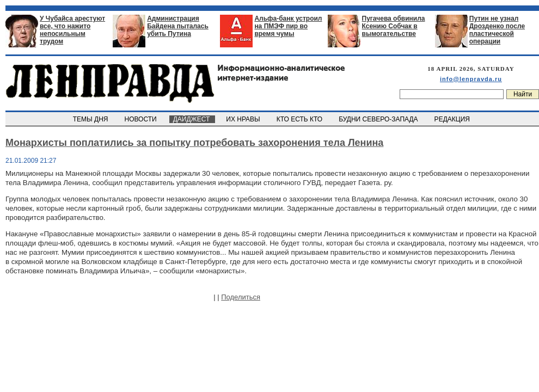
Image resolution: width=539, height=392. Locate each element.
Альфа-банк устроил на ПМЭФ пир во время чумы (288, 26)
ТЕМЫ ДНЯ (91, 119)
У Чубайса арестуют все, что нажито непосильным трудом (72, 30)
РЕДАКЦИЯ (453, 119)
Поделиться (241, 297)
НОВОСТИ (142, 119)
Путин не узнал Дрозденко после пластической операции (497, 30)
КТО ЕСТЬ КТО (300, 119)
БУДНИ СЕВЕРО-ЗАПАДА (379, 119)
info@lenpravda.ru (471, 79)
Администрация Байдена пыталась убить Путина (178, 26)
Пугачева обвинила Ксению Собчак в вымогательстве (394, 26)
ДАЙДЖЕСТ (192, 119)
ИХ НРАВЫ (244, 119)
